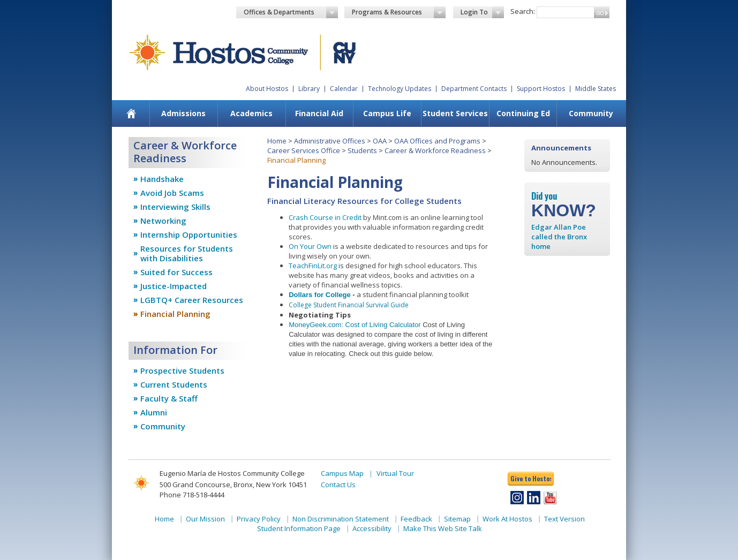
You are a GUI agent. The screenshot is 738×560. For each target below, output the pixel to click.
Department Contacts (474, 89)
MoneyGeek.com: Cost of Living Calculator (355, 325)
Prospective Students (182, 370)
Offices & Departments (291, 12)
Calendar (344, 89)
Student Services (455, 113)
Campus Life (387, 113)
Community (591, 113)
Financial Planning (175, 314)
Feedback (416, 519)
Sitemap (457, 519)
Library (309, 89)
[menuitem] (131, 113)
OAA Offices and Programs (437, 141)
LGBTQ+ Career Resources (192, 300)
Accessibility (372, 528)
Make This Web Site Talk (443, 528)
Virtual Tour (395, 473)
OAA (380, 141)
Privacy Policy (259, 519)
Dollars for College (320, 295)
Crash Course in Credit (325, 217)
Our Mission (205, 519)
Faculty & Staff (169, 398)
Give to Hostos (531, 478)
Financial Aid (319, 113)
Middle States (596, 89)
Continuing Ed (523, 113)
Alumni (154, 412)
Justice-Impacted (174, 286)
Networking (163, 221)
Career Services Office (304, 150)
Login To (482, 12)
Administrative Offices (330, 141)
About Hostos (267, 89)
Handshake (162, 179)
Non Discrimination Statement (341, 519)
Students (362, 150)
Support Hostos (541, 89)
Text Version (564, 519)
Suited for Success (176, 272)
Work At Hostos (507, 519)
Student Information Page (299, 528)
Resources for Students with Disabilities (187, 253)
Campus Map (342, 473)
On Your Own (310, 246)
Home (277, 141)
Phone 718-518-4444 (192, 495)
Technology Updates (400, 89)
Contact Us (338, 485)
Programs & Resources (399, 12)
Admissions (183, 113)
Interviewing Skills (175, 207)
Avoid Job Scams (172, 193)
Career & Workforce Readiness (435, 150)
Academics (251, 113)
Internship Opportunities (189, 234)
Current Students (174, 384)
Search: (523, 11)
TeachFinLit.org (313, 266)
